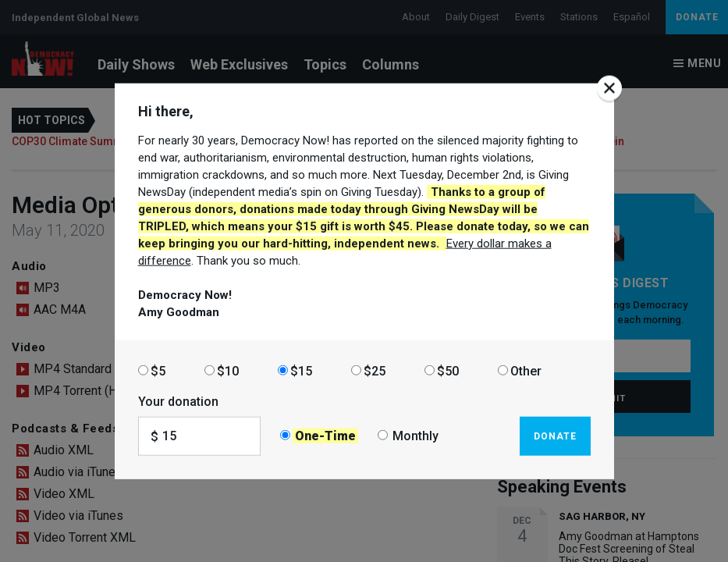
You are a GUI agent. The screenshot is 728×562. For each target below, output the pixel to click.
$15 (301, 370)
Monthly (415, 436)
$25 (375, 370)
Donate (555, 436)
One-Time (325, 436)
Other (526, 370)
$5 (158, 370)
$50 (448, 370)
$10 (228, 370)
